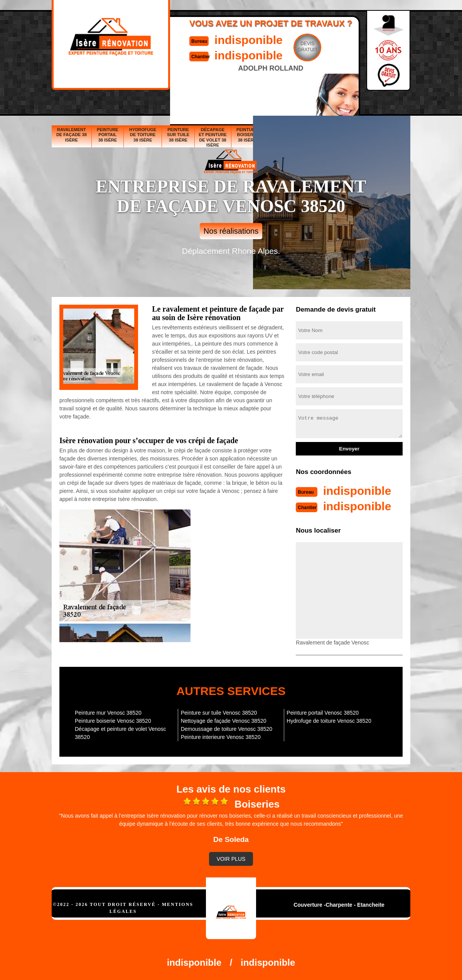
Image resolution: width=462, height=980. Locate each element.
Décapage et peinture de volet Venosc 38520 (121, 733)
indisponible (249, 40)
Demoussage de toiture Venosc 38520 (227, 729)
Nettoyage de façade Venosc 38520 (224, 721)
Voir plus (231, 859)
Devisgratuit (307, 47)
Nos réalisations (231, 231)
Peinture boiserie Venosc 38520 (113, 721)
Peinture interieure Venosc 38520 (221, 737)
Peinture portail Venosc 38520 (323, 713)
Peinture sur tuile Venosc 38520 (219, 713)
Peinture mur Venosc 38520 (108, 713)
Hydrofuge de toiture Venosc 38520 (329, 721)
